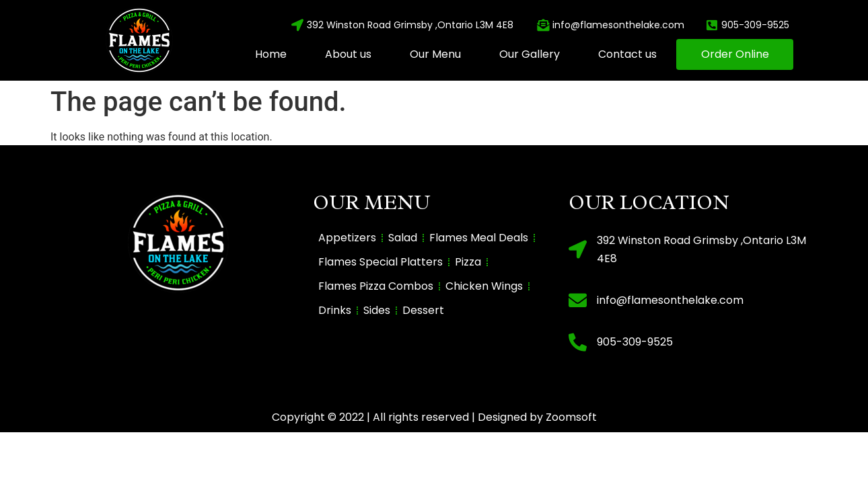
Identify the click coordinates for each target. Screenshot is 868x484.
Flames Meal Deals (479, 238)
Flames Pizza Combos (376, 286)
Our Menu (435, 54)
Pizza (468, 262)
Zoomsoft (571, 417)
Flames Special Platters (381, 262)
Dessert (423, 310)
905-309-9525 (635, 342)
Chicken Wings (484, 286)
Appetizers (347, 238)
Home (271, 54)
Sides (377, 310)
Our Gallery (530, 54)
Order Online (735, 54)
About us (348, 54)
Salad (403, 238)
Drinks (335, 310)
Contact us (627, 54)
